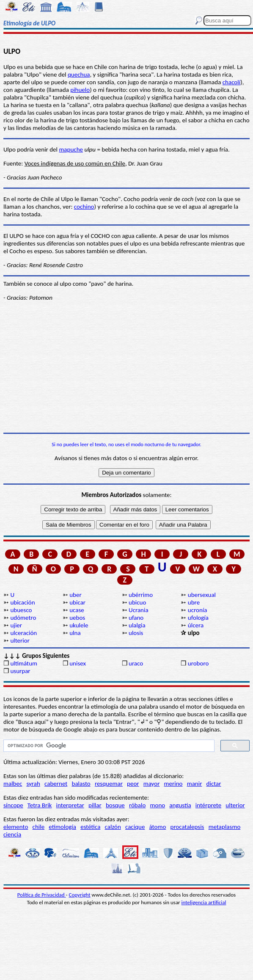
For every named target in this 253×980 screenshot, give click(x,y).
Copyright (80, 895)
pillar (95, 805)
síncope (13, 805)
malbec (13, 784)
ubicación (22, 602)
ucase (77, 610)
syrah (33, 784)
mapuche (71, 149)
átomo (158, 827)
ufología (198, 618)
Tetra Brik (40, 805)
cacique (135, 827)
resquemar (109, 784)
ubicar (77, 602)
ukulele (79, 625)
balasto (81, 784)
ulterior (20, 640)
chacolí (231, 82)
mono (157, 805)
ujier (16, 625)
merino (173, 784)
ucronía (198, 610)
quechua (79, 75)
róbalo (137, 805)
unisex (78, 663)
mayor (152, 784)
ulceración (23, 633)
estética (90, 827)
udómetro (23, 618)
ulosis (136, 633)
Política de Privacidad (42, 895)
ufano (136, 618)
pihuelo (80, 90)
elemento (16, 827)
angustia (180, 805)
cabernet (56, 784)
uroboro (198, 663)
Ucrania (139, 610)
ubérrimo (141, 595)
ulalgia (137, 625)
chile (39, 827)
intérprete (208, 805)
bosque (115, 805)
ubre (194, 602)
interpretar (70, 805)
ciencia (12, 834)
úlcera (196, 625)
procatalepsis (187, 827)
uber (75, 595)
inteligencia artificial (204, 902)
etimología (62, 827)
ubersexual (202, 595)
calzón (113, 827)
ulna (75, 633)
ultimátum (24, 663)
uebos (77, 618)
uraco (136, 663)
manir (195, 784)
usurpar (20, 671)
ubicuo (137, 602)
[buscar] (108, 746)
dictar (214, 784)
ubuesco (21, 610)
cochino (84, 207)
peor (133, 784)
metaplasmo (225, 827)
